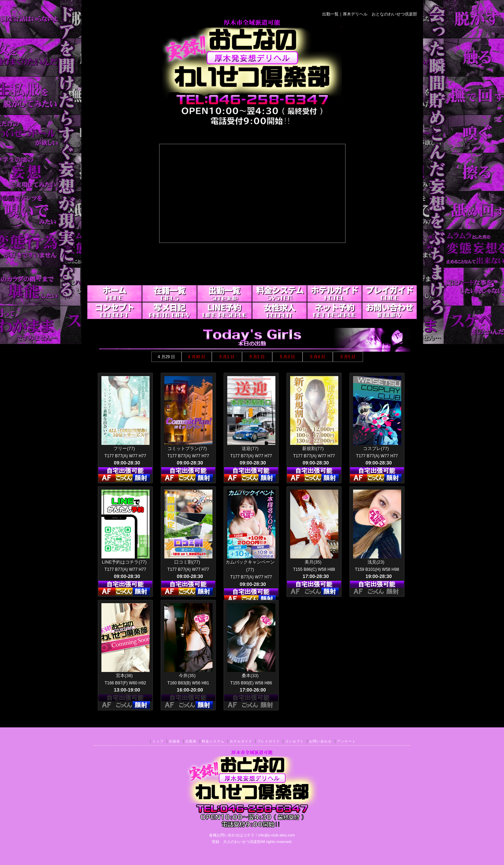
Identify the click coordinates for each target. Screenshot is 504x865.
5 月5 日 (348, 357)
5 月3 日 (287, 357)
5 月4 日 (318, 357)
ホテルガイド (241, 741)
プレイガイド (269, 741)
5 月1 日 (227, 357)
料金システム (213, 741)
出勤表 (191, 741)
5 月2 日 (257, 357)
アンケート (346, 741)
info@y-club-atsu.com (277, 835)
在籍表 (174, 741)
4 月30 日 (197, 357)
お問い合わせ (320, 741)
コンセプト (294, 741)
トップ (158, 741)
